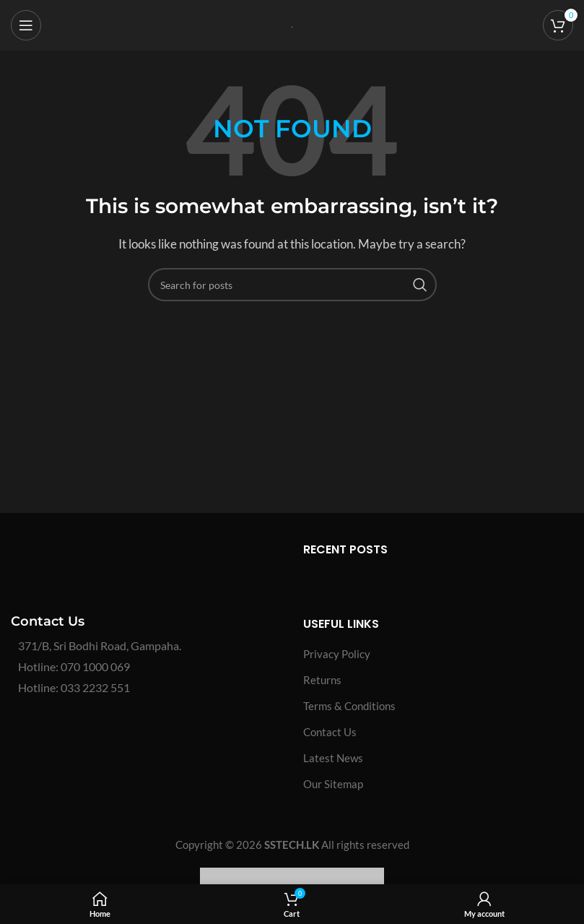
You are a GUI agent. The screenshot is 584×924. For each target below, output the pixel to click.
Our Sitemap (333, 784)
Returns (322, 680)
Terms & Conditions (349, 706)
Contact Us (330, 732)
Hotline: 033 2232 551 (74, 687)
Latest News (333, 758)
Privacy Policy (337, 654)
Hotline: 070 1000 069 (74, 666)
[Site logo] (292, 25)
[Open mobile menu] (26, 25)
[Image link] (119, 568)
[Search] (292, 285)
